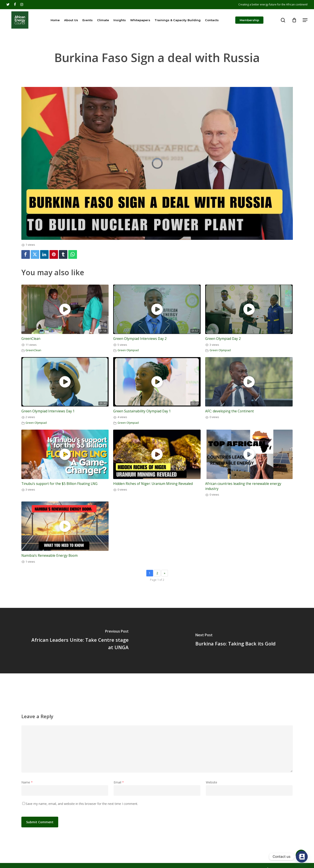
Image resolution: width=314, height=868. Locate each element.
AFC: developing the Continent (230, 411)
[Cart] (294, 20)
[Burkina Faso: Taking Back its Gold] (235, 641)
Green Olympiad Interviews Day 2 (140, 339)
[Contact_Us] (302, 857)
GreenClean (31, 339)
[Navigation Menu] (305, 20)
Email (119, 782)
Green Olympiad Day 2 (223, 339)
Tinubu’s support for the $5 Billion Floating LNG (59, 484)
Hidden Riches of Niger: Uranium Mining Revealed (153, 484)
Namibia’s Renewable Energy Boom (49, 556)
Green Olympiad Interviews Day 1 (48, 411)
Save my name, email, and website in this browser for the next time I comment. (82, 804)
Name (27, 782)
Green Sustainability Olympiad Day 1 (142, 411)
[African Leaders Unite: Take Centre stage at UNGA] (78, 641)
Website (212, 782)
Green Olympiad (128, 350)
